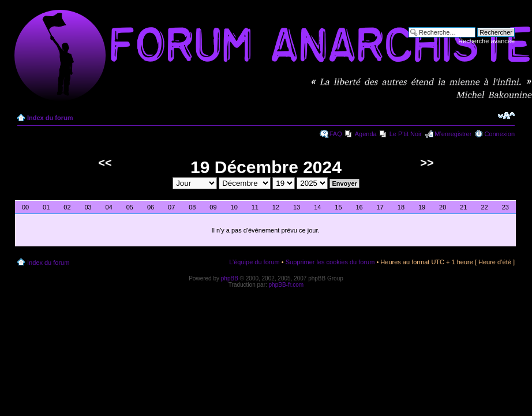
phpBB (230, 278)
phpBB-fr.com (286, 285)
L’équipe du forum (254, 262)
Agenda (366, 134)
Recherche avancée (486, 41)
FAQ (336, 134)
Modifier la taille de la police (506, 115)
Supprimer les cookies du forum (330, 262)
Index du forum (50, 118)
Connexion (499, 134)
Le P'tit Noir (406, 134)
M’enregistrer (453, 134)
